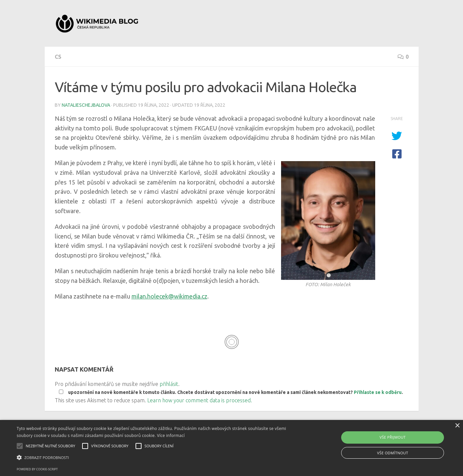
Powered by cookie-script (37, 469)
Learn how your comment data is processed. (200, 400)
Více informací (171, 435)
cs (58, 57)
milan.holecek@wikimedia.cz (169, 296)
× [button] (457, 426)
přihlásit (169, 384)
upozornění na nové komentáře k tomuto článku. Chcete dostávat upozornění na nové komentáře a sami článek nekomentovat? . (229, 392)
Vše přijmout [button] (393, 437)
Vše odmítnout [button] (393, 453)
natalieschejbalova (86, 105)
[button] (156, 458)
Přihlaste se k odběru (378, 392)
